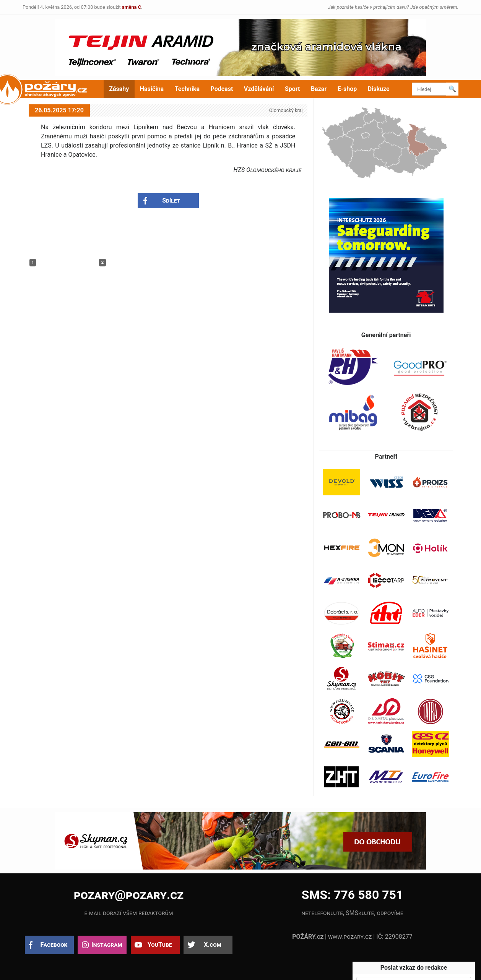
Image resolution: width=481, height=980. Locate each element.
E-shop (347, 89)
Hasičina (152, 89)
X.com (212, 945)
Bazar (319, 89)
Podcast (222, 89)
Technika (187, 89)
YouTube (160, 945)
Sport (292, 89)
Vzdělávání (259, 89)
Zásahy (119, 89)
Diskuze (379, 89)
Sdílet (171, 200)
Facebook (54, 945)
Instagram (107, 945)
